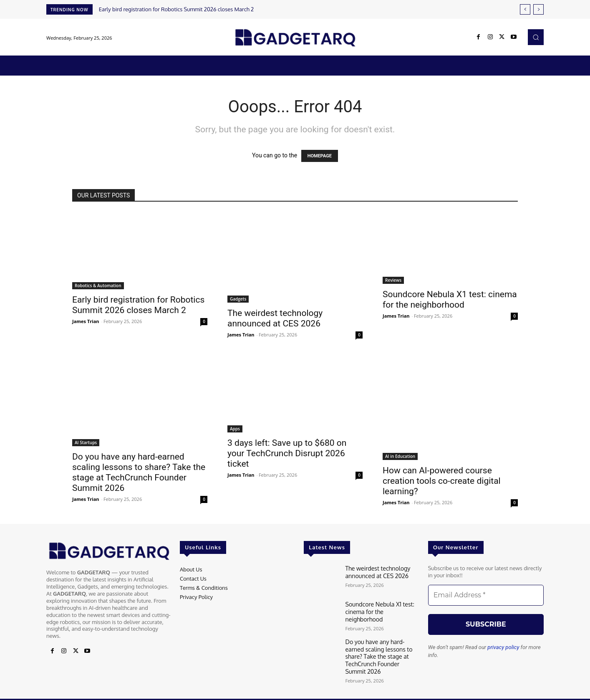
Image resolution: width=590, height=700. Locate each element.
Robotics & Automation (98, 286)
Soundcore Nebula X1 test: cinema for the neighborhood (450, 299)
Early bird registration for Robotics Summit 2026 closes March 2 (176, 9)
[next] (538, 9)
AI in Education (400, 456)
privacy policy (503, 647)
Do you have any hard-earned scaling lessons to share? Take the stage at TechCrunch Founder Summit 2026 (139, 472)
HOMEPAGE (320, 156)
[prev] (525, 9)
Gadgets (238, 299)
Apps (235, 429)
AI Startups (86, 442)
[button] (536, 37)
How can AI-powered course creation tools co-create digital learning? (442, 481)
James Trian (86, 321)
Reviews (393, 280)
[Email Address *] (486, 595)
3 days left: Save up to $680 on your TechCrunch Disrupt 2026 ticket (287, 453)
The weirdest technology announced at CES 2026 (275, 318)
